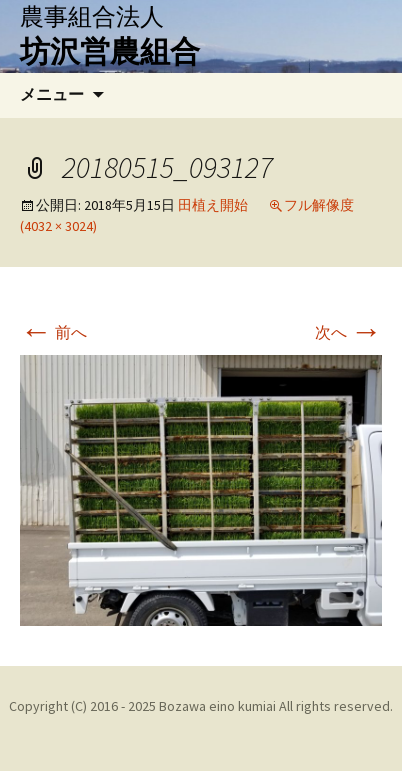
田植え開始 (213, 205)
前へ (53, 332)
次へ (348, 332)
